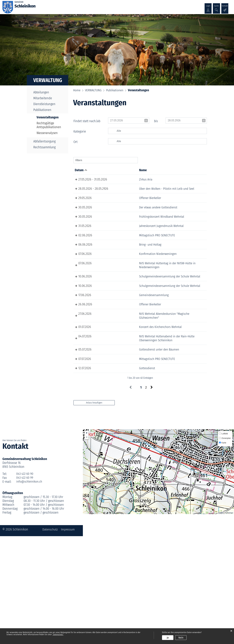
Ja (168, 638)
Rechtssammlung (44, 147)
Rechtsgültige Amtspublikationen (49, 125)
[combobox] (157, 131)
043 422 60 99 (25, 586)
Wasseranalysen (47, 133)
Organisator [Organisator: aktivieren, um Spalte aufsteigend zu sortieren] (182, 170)
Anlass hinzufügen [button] (94, 511)
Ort (75, 142)
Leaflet (221, 621)
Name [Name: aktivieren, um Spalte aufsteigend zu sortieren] (111, 170)
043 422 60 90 (25, 582)
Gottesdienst (116, 472)
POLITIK (79, 6)
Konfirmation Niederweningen (118, 306)
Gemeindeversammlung (123, 361)
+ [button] (87, 541)
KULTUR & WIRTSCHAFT (145, 6)
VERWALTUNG (96, 6)
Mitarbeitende (43, 98)
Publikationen (42, 110)
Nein (181, 638)
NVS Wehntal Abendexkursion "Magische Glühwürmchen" (125, 391)
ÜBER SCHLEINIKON (58, 6)
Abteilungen (41, 92)
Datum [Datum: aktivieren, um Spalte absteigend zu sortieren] (79, 170)
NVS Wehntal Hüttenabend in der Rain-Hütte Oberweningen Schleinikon (125, 429)
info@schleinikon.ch (30, 589)
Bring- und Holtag (119, 279)
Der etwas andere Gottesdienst (119, 221)
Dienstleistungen (44, 104)
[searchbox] (161, 131)
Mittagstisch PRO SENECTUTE (126, 262)
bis (156, 121)
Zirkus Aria (114, 179)
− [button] (87, 545)
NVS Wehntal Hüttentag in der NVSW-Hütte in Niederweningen (124, 321)
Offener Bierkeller (119, 206)
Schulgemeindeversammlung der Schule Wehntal (126, 336)
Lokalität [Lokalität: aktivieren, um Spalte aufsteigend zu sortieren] (154, 170)
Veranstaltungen (50, 117)
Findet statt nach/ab (87, 121)
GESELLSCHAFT (117, 6)
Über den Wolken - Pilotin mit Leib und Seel (124, 191)
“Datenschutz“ (58, 635)
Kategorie (80, 131)
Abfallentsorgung (44, 141)
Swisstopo (229, 621)
